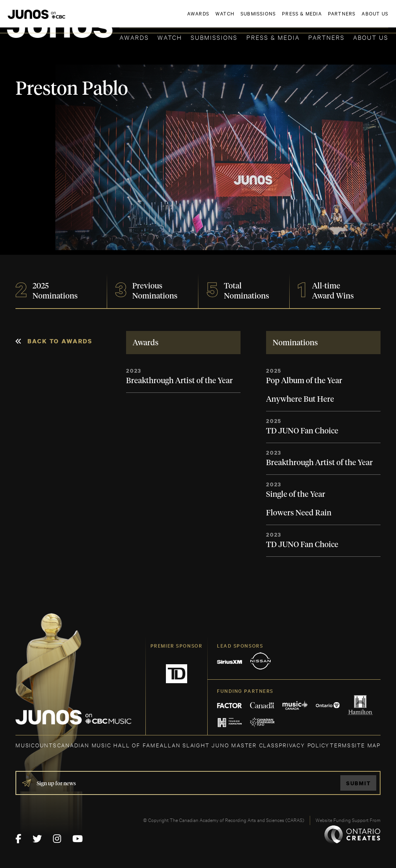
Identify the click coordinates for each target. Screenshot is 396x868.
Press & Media (273, 37)
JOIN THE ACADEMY (281, 18)
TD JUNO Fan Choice (302, 431)
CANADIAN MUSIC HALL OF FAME (108, 745)
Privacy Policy (304, 745)
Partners (326, 37)
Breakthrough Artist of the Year (179, 381)
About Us (371, 37)
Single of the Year (296, 495)
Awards (134, 37)
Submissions (214, 37)
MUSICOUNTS (36, 745)
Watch (170, 37)
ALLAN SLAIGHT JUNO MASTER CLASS (219, 745)
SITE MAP (366, 745)
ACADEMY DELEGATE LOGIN (352, 18)
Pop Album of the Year (304, 381)
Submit (358, 783)
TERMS (341, 745)
